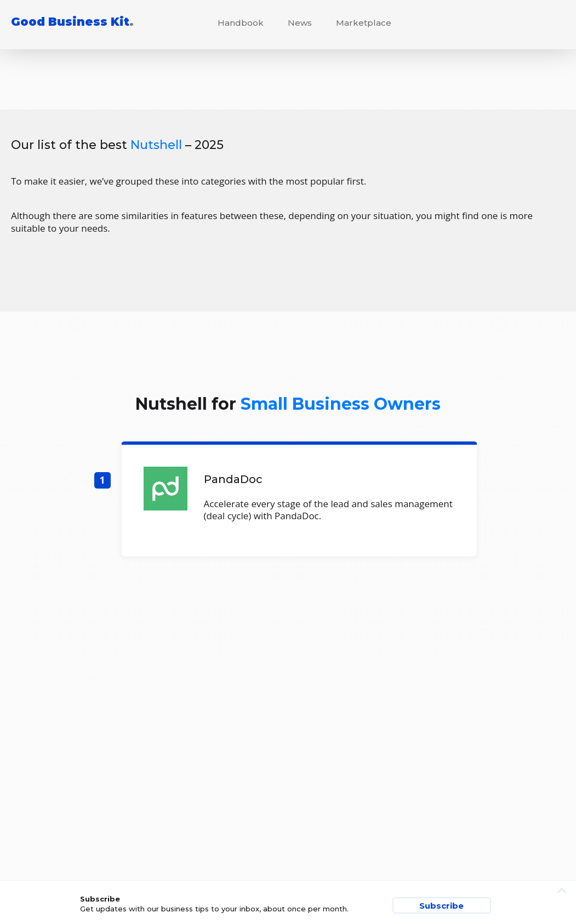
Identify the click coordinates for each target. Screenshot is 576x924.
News (300, 23)
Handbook (241, 23)
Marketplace (364, 23)
